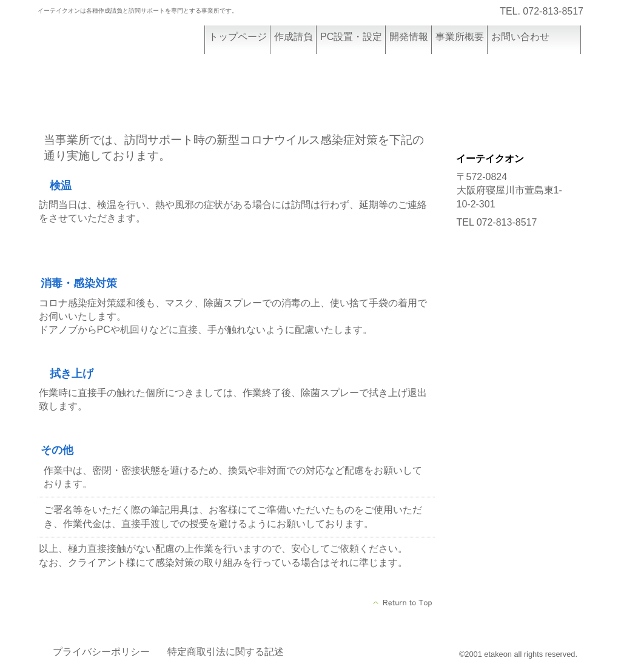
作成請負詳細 (515, 98)
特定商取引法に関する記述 (226, 652)
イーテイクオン (129, 47)
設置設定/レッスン (515, 129)
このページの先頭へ (403, 603)
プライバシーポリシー (101, 652)
